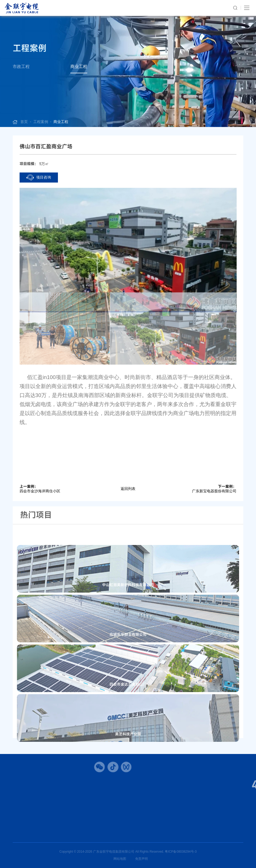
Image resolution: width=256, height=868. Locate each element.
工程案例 (41, 122)
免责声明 (141, 859)
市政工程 (21, 67)
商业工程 (79, 67)
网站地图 (120, 859)
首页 (24, 122)
